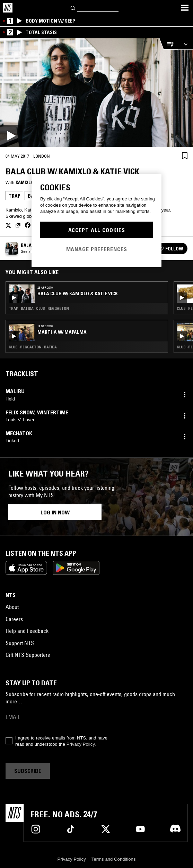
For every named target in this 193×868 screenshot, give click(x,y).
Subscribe (28, 771)
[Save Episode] (185, 155)
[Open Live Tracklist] (168, 44)
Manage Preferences (97, 249)
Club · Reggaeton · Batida (33, 347)
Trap (14, 196)
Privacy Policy (81, 744)
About (12, 607)
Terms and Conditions (114, 859)
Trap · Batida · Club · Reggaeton (39, 308)
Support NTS (20, 643)
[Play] (96, 93)
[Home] (8, 8)
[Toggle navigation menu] (185, 8)
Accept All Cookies (97, 230)
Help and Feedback (27, 631)
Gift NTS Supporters (28, 655)
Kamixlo (25, 182)
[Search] (73, 7)
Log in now (55, 512)
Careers (14, 619)
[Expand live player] (185, 44)
